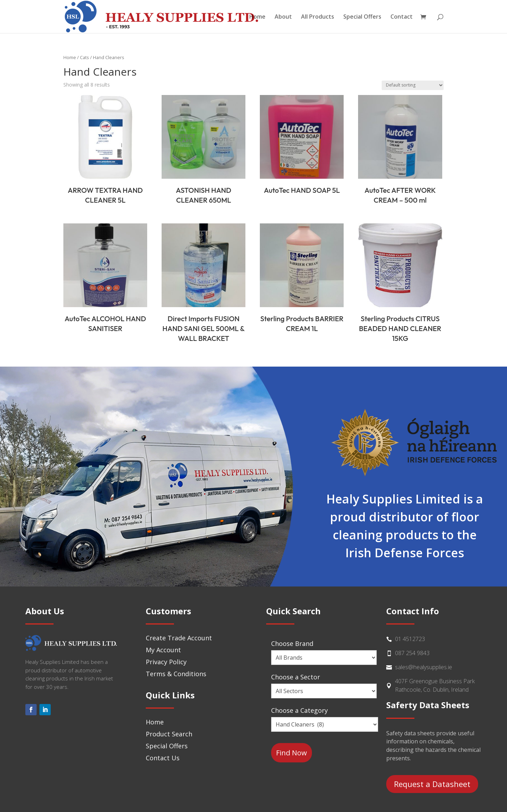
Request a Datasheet (432, 784)
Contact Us (163, 758)
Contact (402, 17)
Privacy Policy (166, 662)
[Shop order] (413, 85)
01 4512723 (410, 639)
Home (257, 17)
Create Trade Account (179, 638)
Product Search (169, 734)
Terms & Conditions (176, 674)
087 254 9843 (412, 653)
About (283, 17)
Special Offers (362, 17)
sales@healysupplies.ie (424, 667)
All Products (318, 17)
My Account (163, 650)
